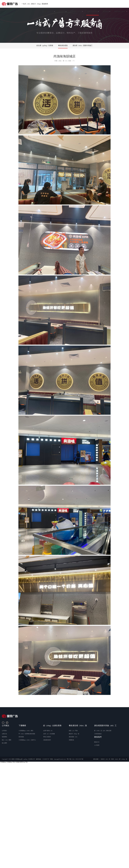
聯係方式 (97, 742)
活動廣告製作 (47, 740)
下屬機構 (22, 726)
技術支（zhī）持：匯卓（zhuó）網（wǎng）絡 (114, 759)
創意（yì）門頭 (73, 731)
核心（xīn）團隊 (7, 740)
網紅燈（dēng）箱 (74, 734)
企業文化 (4, 734)
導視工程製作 (47, 737)
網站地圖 (96, 759)
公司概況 (62, 11)
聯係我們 (98, 737)
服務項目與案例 (92, 11)
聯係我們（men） (120, 11)
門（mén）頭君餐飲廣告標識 (27, 734)
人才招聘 (97, 745)
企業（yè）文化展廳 (49, 734)
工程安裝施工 (98, 734)
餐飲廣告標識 (63, 46)
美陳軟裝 (71, 740)
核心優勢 (4, 743)
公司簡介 (4, 731)
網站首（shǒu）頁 (48, 11)
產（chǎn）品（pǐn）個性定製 (103, 731)
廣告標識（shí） (73, 737)
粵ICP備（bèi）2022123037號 (75, 759)
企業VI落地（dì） (48, 731)
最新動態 (106, 11)
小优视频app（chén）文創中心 (27, 740)
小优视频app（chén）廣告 (26, 731)
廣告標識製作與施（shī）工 (105, 726)
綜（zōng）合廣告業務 (52, 726)
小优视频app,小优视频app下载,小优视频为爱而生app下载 (14, 762)
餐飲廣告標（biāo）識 (78, 726)
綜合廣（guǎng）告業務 (45, 46)
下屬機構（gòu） (76, 11)
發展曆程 (4, 737)
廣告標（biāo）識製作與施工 (83, 46)
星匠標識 (21, 737)
